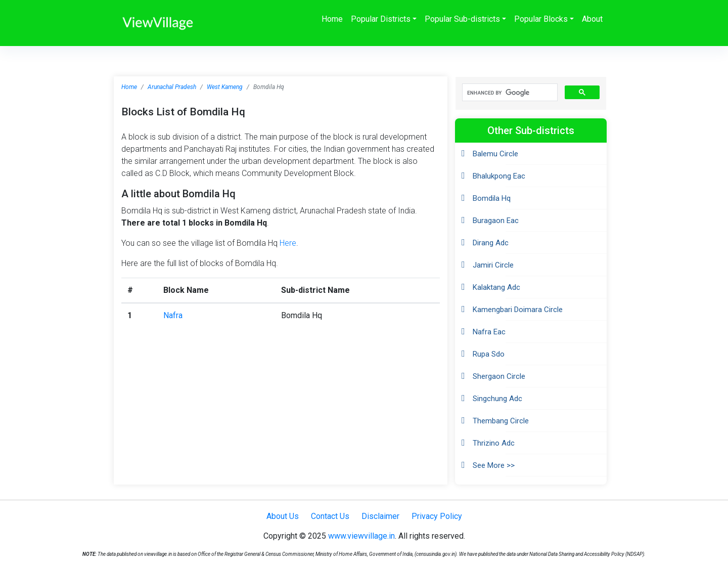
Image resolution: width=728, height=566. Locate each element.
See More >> (494, 465)
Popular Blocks (541, 19)
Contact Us (330, 516)
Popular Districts (381, 19)
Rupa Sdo (489, 354)
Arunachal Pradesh (172, 87)
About (592, 19)
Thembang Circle (501, 421)
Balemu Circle (495, 154)
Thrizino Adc (494, 443)
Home (332, 19)
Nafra (173, 315)
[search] (509, 93)
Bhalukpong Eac (499, 176)
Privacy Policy (437, 516)
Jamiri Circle (493, 265)
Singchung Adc (497, 399)
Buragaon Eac (496, 221)
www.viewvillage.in (361, 536)
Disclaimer (380, 516)
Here (288, 243)
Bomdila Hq (492, 198)
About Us (283, 516)
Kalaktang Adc (496, 287)
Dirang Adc (491, 243)
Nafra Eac (489, 332)
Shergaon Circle (499, 376)
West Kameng (225, 87)
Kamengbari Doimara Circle (518, 310)
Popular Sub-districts (462, 19)
